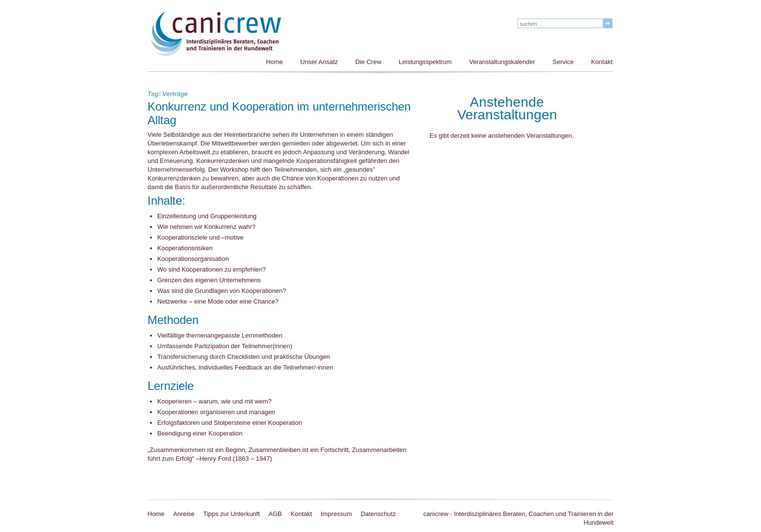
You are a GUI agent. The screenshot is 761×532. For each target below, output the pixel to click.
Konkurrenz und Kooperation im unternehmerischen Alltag (279, 114)
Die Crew (368, 62)
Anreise (184, 514)
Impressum (336, 514)
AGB (275, 514)
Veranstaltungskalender (502, 62)
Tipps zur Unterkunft (232, 514)
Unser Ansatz (319, 62)
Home (274, 62)
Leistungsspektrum (425, 62)
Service (563, 62)
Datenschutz (378, 514)
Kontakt (602, 62)
